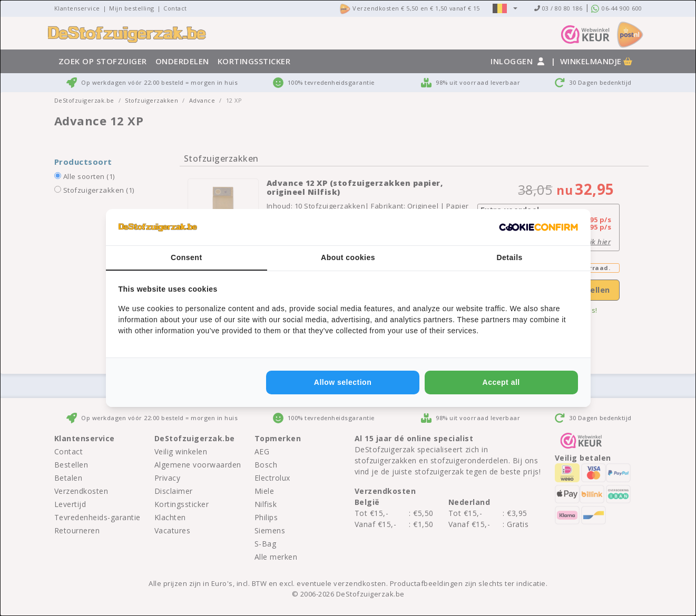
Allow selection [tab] (343, 382)
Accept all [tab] (501, 382)
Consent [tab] (187, 257)
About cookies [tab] (348, 257)
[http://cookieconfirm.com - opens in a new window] (538, 227)
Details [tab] (509, 257)
